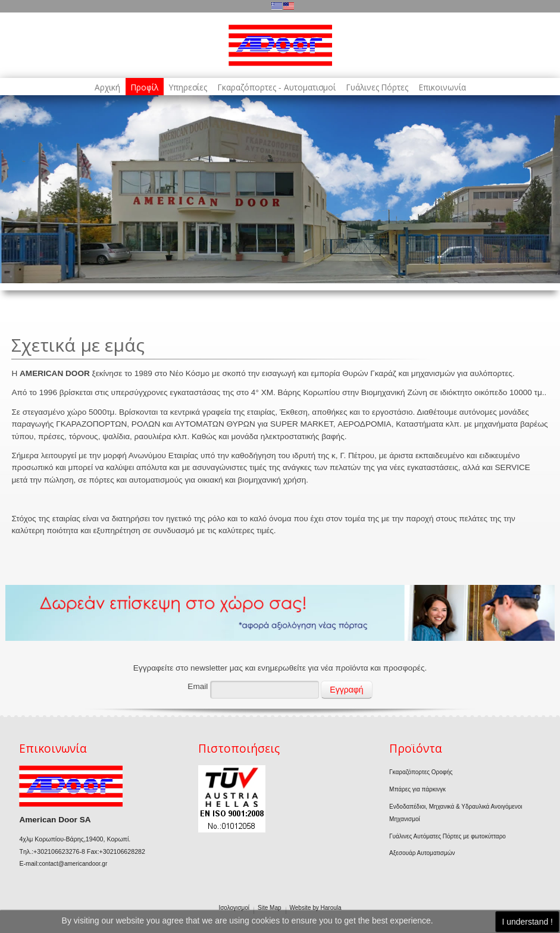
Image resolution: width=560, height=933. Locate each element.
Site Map (269, 908)
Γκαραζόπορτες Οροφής (421, 772)
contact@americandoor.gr (73, 864)
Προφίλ (145, 87)
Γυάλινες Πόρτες (377, 87)
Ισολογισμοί (234, 908)
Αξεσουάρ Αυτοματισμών (422, 853)
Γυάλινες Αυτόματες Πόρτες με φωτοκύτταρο (448, 836)
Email (198, 686)
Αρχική (107, 87)
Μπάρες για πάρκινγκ (417, 789)
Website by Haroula (316, 908)
